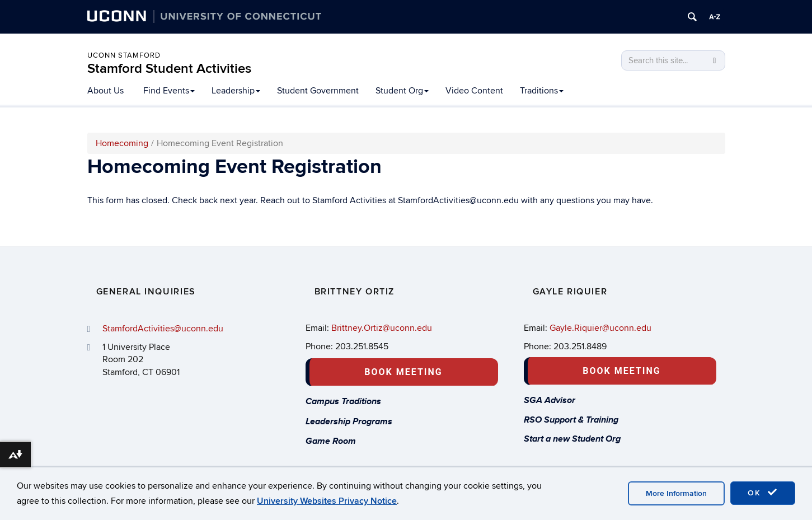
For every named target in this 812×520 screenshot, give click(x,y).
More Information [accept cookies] (676, 493)
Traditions (542, 91)
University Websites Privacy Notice (327, 501)
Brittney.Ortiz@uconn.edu (382, 328)
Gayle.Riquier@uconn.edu (600, 328)
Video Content (474, 91)
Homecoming (122, 143)
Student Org (402, 91)
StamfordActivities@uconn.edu (163, 329)
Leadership (236, 91)
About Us (105, 91)
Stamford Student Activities (169, 69)
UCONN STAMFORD (124, 55)
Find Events (169, 91)
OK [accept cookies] (763, 493)
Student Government (318, 91)
